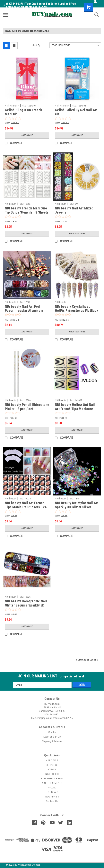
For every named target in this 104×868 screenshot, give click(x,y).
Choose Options (77, 234)
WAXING (52, 788)
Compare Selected (87, 660)
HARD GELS (52, 761)
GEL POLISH (52, 765)
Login (46, 737)
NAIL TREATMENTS (52, 783)
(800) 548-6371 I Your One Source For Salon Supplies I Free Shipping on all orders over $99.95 (39, 5)
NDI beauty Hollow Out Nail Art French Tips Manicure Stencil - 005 (75, 409)
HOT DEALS (52, 792)
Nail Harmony (12, 106)
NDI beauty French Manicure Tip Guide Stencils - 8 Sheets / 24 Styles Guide (27, 212)
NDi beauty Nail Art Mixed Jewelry (74, 210)
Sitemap (36, 865)
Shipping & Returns (52, 741)
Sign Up (57, 737)
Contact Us (52, 801)
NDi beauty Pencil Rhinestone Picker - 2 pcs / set (27, 407)
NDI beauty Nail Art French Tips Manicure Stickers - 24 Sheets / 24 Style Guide (26, 507)
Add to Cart (27, 135)
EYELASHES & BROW (52, 779)
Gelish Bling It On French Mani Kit (23, 112)
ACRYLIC (52, 770)
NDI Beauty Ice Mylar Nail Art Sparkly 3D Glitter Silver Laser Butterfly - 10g (77, 507)
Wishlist (52, 732)
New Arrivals (52, 797)
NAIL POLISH (52, 774)
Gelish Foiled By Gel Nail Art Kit (76, 112)
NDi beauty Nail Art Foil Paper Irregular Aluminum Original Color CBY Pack (24, 311)
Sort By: (37, 45)
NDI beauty (10, 204)
